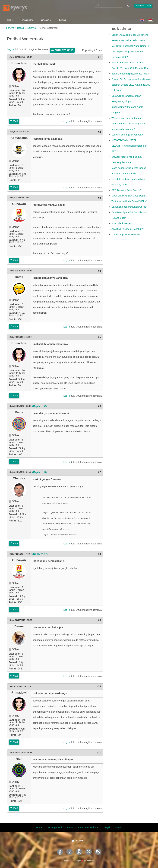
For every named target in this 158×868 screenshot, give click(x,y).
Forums (10, 28)
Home (10, 20)
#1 (99, 57)
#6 (99, 406)
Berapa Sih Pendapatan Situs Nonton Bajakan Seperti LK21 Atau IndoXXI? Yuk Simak (131, 85)
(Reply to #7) (40, 554)
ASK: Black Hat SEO (122, 223)
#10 (99, 686)
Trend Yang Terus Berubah (126, 234)
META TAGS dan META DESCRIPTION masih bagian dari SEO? (129, 146)
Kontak (62, 20)
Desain (21, 28)
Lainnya (32, 28)
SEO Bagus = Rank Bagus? (126, 190)
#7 (99, 472)
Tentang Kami (27, 20)
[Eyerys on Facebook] (60, 856)
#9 (99, 620)
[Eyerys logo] (15, 8)
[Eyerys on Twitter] (88, 856)
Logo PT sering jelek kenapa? (127, 135)
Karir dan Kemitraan (89, 827)
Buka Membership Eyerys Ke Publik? (131, 74)
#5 (99, 337)
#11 (99, 753)
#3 (99, 198)
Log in (10, 49)
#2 (99, 132)
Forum (70, 827)
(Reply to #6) (40, 472)
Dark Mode (79, 841)
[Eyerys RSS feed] (98, 856)
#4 (99, 271)
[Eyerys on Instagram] (70, 856)
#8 (99, 554)
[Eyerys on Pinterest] (79, 856)
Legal (107, 827)
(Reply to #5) (40, 406)
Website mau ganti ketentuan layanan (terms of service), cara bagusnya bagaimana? (128, 124)
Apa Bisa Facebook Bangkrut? (128, 229)
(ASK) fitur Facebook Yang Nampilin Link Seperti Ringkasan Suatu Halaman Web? (130, 51)
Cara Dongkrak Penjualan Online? (130, 207)
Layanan (46, 20)
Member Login (143, 6)
